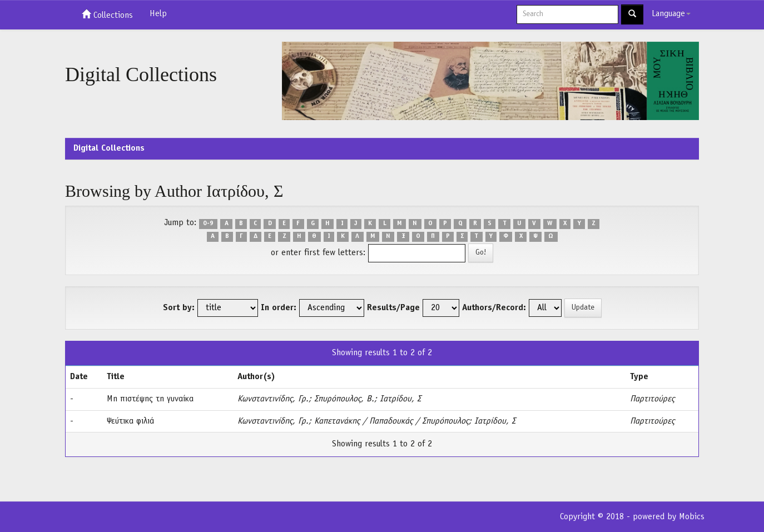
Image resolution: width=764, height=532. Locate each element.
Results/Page (393, 308)
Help (158, 14)
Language (671, 14)
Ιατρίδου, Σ (400, 399)
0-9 (208, 223)
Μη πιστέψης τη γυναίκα (150, 399)
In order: (279, 308)
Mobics (692, 517)
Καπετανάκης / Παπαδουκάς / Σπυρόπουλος (391, 421)
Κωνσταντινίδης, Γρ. (273, 399)
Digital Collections (109, 148)
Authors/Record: (494, 308)
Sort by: (179, 308)
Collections (107, 14)
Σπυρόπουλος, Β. (344, 399)
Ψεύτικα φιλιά (130, 421)
